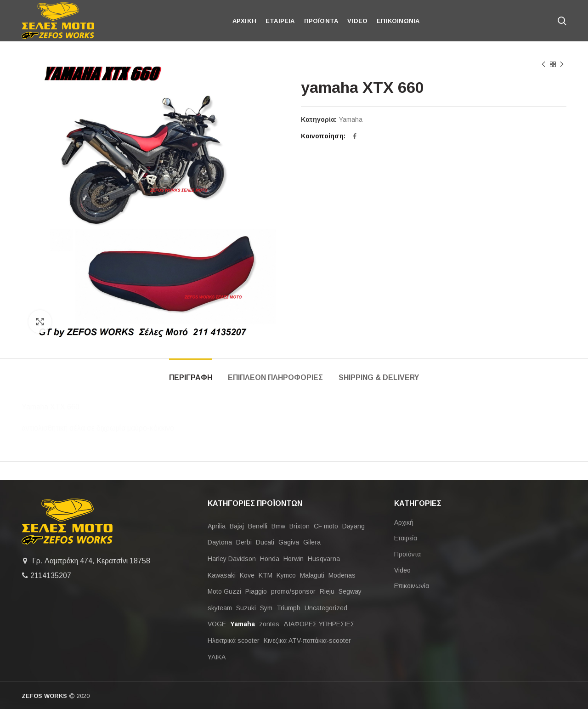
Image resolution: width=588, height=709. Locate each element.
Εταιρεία (406, 538)
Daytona (220, 542)
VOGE (217, 624)
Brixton (300, 526)
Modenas (342, 575)
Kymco (286, 575)
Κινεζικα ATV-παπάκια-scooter (307, 641)
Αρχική (404, 522)
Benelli (258, 526)
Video (402, 570)
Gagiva (289, 542)
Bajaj (237, 526)
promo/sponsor (293, 591)
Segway (350, 591)
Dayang (353, 526)
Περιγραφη (191, 377)
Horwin (294, 559)
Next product (562, 65)
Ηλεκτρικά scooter (234, 641)
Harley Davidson (232, 559)
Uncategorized (326, 608)
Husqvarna (324, 559)
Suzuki (246, 608)
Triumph (288, 608)
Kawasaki (222, 575)
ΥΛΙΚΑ (217, 657)
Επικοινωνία (412, 586)
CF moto (326, 526)
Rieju (327, 591)
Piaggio (256, 591)
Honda (270, 559)
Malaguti (312, 575)
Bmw (278, 526)
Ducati (265, 542)
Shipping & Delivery (379, 377)
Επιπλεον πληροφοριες (275, 377)
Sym (266, 608)
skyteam (220, 608)
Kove (247, 575)
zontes (269, 624)
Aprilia (217, 526)
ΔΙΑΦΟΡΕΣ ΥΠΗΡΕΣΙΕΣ (319, 624)
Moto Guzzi (224, 591)
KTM (266, 575)
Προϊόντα (407, 554)
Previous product (543, 65)
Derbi (244, 542)
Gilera (312, 542)
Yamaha (351, 119)
